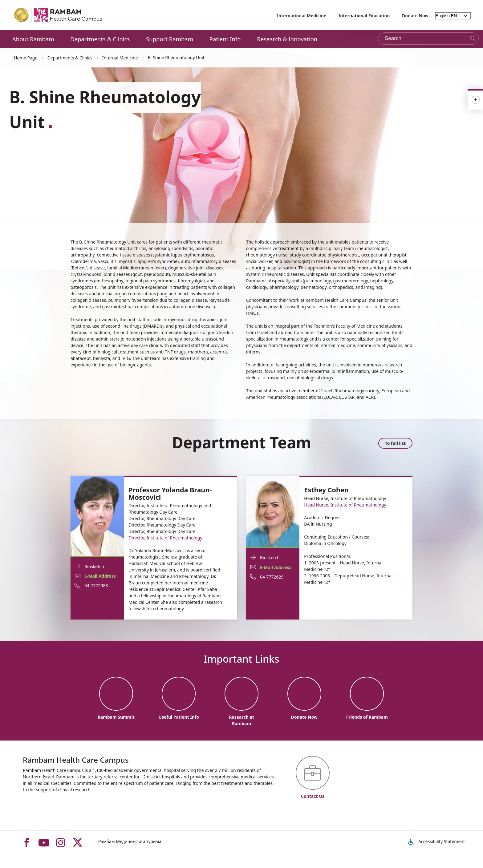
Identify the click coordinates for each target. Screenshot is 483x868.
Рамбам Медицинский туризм (130, 841)
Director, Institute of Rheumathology (165, 538)
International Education (364, 16)
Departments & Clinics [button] (100, 39)
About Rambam (33, 39)
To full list (395, 443)
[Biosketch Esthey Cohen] (273, 511)
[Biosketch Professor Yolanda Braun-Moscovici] (97, 515)
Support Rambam (170, 39)
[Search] (473, 39)
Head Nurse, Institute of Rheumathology (345, 505)
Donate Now (415, 16)
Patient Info (225, 39)
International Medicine (302, 16)
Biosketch (94, 566)
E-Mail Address (100, 576)
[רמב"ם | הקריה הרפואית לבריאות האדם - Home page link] (59, 15)
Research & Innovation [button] (287, 39)
